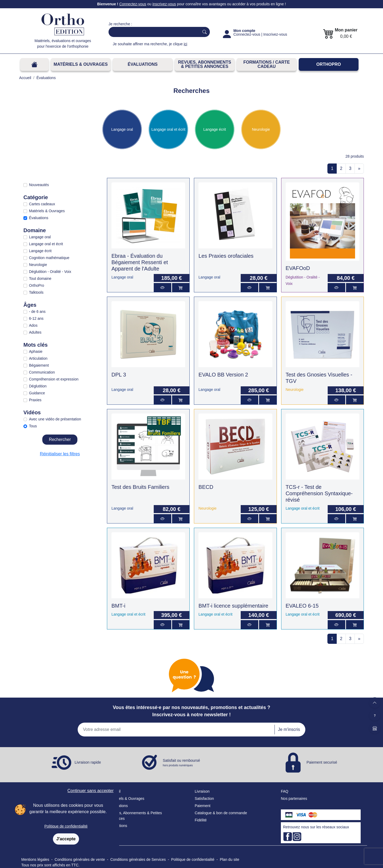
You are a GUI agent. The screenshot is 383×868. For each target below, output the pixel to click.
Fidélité (201, 820)
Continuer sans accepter (91, 791)
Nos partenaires (294, 799)
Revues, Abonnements (127, 813)
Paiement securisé (322, 762)
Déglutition (38, 386)
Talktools (36, 292)
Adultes (35, 332)
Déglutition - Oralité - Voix (50, 272)
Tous (33, 426)
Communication (42, 372)
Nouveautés (39, 185)
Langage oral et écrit (168, 129)
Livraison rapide (88, 762)
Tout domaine (40, 279)
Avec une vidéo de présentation (55, 419)
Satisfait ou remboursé (181, 763)
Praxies (35, 400)
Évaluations (143, 64)
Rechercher (60, 439)
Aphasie (36, 351)
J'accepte (66, 839)
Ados (33, 325)
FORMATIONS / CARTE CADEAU (267, 64)
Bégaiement (39, 365)
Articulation (38, 358)
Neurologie (261, 129)
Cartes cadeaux (42, 204)
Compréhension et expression (54, 379)
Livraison (202, 791)
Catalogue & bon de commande (221, 813)
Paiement (203, 806)
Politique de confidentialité (66, 826)
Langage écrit (215, 129)
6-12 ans (36, 318)
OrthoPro (328, 64)
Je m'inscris (289, 729)
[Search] (153, 32)
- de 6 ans (37, 312)
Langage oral (122, 129)
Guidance (37, 393)
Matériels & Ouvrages (81, 64)
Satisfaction (204, 799)
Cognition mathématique (49, 258)
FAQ (285, 791)
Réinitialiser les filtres (60, 454)
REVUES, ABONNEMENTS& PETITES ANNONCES (205, 64)
